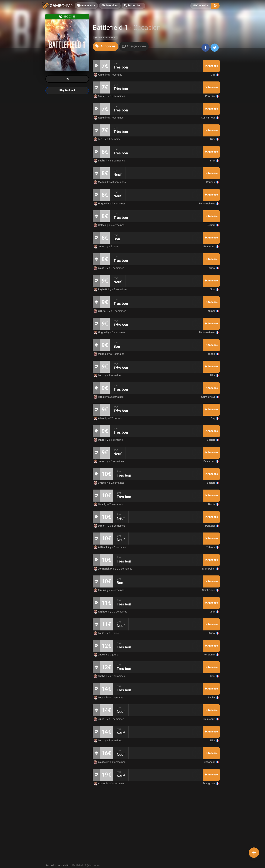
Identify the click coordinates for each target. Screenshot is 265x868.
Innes (99, 440)
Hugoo (100, 204)
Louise (100, 762)
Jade (99, 655)
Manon (100, 182)
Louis (99, 268)
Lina (99, 504)
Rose (99, 118)
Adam (100, 784)
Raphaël (101, 290)
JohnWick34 (103, 569)
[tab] (105, 46)
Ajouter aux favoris (105, 38)
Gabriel (100, 311)
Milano (100, 354)
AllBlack (101, 547)
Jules (99, 247)
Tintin (99, 590)
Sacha (100, 161)
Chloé (99, 225)
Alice (99, 75)
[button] (133, 6)
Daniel (100, 96)
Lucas (100, 698)
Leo (98, 139)
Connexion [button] (201, 6)
